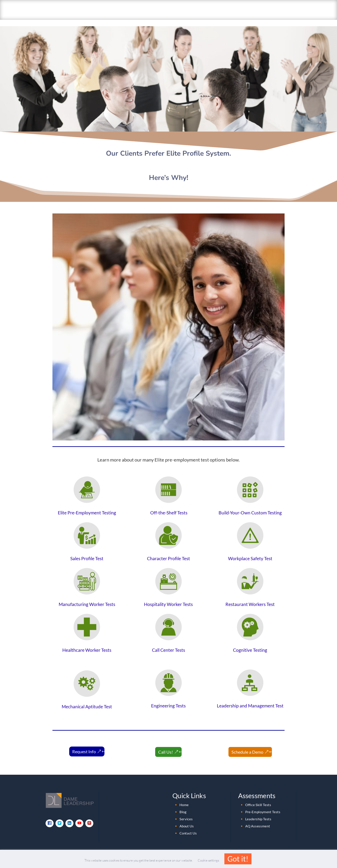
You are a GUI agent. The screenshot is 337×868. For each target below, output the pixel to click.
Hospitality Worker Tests (168, 597)
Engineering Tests (168, 699)
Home (184, 798)
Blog (183, 805)
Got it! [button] (238, 859)
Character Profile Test (168, 552)
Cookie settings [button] (208, 860)
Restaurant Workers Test (250, 597)
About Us (187, 820)
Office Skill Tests (258, 798)
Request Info (84, 745)
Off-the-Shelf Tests (168, 506)
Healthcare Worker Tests (87, 643)
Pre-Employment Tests (263, 805)
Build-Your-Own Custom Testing (250, 506)
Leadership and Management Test (250, 699)
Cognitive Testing (250, 643)
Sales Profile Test (87, 552)
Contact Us (188, 827)
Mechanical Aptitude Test (87, 700)
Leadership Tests (258, 813)
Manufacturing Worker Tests (87, 597)
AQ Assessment (258, 820)
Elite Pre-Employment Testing (87, 506)
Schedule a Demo (247, 745)
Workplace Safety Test (250, 552)
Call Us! (166, 745)
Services (186, 813)
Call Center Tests (168, 643)
